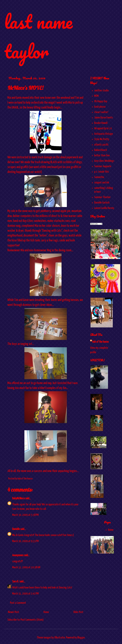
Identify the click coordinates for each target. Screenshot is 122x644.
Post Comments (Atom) (32, 620)
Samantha (99, 177)
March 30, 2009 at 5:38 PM (25, 515)
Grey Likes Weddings (104, 161)
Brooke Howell (101, 123)
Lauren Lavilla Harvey (104, 208)
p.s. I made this (102, 172)
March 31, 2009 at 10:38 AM (26, 567)
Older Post (78, 612)
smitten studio (101, 91)
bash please (100, 107)
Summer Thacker (102, 197)
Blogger (81, 638)
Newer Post (13, 612)
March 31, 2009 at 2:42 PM (25, 594)
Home (46, 612)
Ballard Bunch (101, 150)
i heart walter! (101, 112)
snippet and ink (102, 183)
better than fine (102, 156)
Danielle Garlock (102, 203)
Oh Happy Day (101, 101)
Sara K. (16, 582)
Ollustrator (60, 638)
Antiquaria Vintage (104, 134)
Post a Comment (18, 603)
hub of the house (100, 342)
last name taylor (38, 36)
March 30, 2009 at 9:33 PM (25, 541)
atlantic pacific (101, 145)
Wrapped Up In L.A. (103, 128)
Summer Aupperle (103, 166)
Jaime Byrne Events (104, 118)
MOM (96, 96)
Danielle (16, 529)
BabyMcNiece (18, 498)
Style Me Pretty (102, 139)
